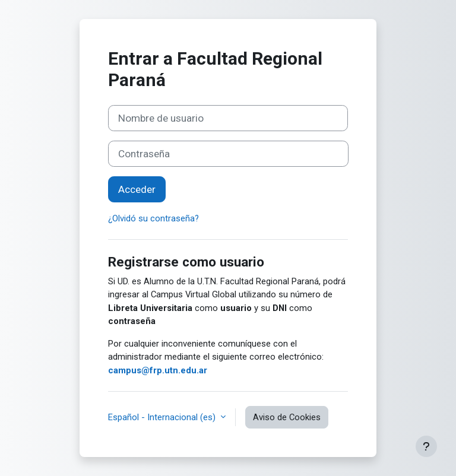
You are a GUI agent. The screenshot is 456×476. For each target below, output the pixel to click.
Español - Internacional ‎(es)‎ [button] (163, 417)
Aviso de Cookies (287, 417)
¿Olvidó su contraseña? (153, 218)
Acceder (137, 189)
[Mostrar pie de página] (426, 446)
